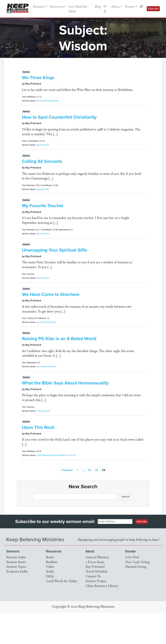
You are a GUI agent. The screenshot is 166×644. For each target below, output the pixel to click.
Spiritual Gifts (43, 145)
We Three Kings (38, 78)
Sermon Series (16, 562)
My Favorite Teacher (43, 206)
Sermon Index (16, 557)
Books (50, 557)
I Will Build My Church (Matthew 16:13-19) (56, 455)
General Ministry (97, 557)
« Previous (67, 470)
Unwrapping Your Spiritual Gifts (55, 250)
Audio (50, 571)
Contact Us (93, 576)
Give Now (132, 557)
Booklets (52, 562)
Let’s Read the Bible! (78, 9)
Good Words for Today (61, 581)
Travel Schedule (96, 571)
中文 (105, 9)
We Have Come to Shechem (51, 294)
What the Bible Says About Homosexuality (65, 383)
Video (50, 566)
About (115, 6)
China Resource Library (102, 586)
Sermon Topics (16, 566)
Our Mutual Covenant (46, 322)
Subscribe (153, 9)
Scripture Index (17, 571)
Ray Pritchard (95, 566)
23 (97, 470)
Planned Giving (136, 566)
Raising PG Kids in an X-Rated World (59, 339)
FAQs (50, 576)
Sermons (39, 6)
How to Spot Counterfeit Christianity (59, 117)
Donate (130, 6)
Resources (57, 6)
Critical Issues (43, 411)
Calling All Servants (42, 161)
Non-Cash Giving (137, 562)
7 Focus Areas (95, 562)
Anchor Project (96, 581)
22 (90, 470)
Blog (98, 6)
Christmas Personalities (48, 101)
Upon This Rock (38, 427)
